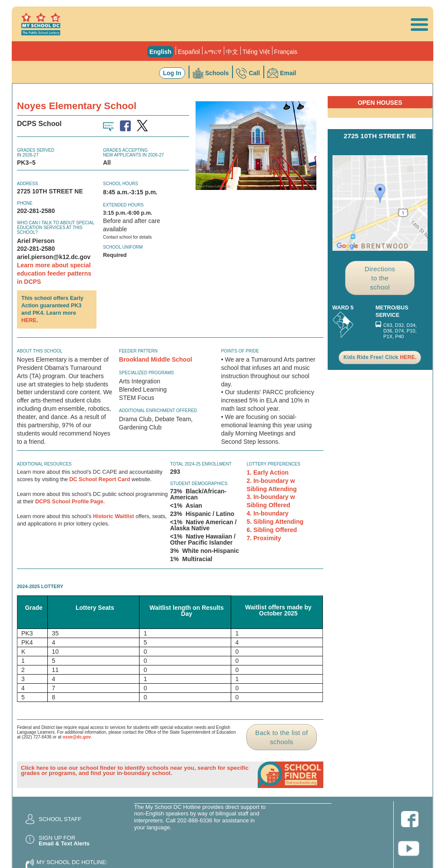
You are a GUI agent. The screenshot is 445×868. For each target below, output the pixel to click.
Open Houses (380, 103)
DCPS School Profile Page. (70, 502)
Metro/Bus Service (392, 311)
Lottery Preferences (273, 464)
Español (189, 52)
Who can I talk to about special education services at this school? (56, 228)
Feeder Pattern (138, 351)
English (161, 52)
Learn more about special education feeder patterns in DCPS (54, 273)
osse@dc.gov (77, 737)
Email (288, 73)
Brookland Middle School (156, 359)
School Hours (121, 184)
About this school (40, 351)
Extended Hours (123, 205)
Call (254, 73)
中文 (232, 52)
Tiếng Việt (256, 52)
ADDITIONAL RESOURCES (44, 464)
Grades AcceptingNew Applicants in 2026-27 (133, 153)
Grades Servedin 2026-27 (36, 153)
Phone (25, 203)
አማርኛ (213, 52)
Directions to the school (380, 278)
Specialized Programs (146, 373)
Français (286, 52)
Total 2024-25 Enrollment (201, 464)
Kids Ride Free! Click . (380, 357)
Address (27, 184)
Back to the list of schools (281, 737)
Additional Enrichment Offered (158, 411)
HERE (29, 320)
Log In (172, 73)
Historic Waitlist (114, 516)
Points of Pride (240, 351)
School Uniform (123, 247)
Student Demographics (199, 484)
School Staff (60, 819)
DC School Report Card (100, 479)
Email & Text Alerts (64, 843)
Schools (217, 73)
